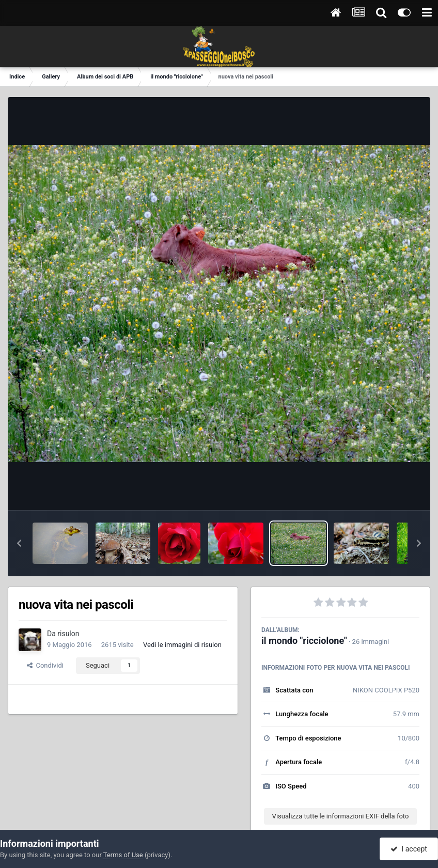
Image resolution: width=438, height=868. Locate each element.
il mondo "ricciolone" (304, 641)
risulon (68, 634)
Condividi (45, 665)
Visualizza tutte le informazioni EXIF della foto (341, 816)
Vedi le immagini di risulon (182, 645)
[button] (19, 543)
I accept (409, 849)
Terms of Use (123, 855)
